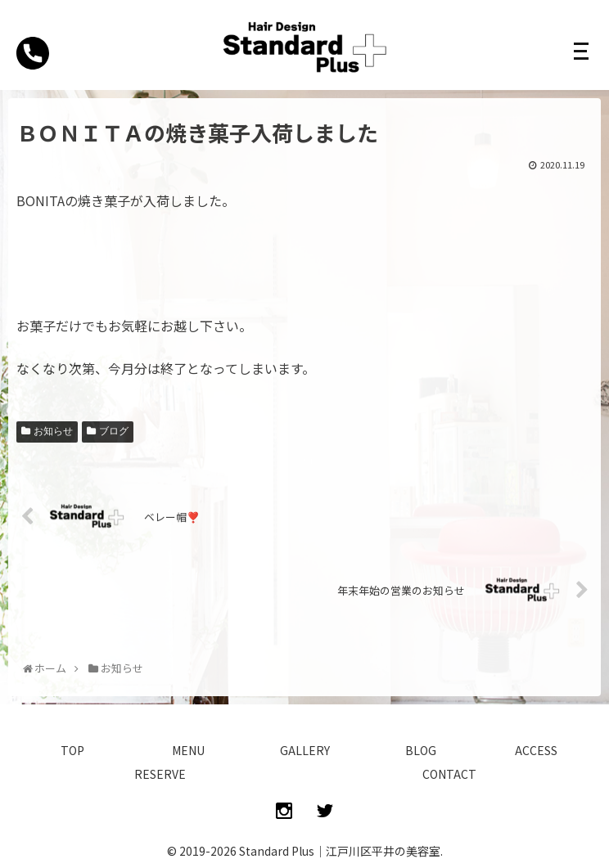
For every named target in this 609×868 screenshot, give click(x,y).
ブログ (114, 431)
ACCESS (536, 750)
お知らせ (53, 431)
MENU (188, 750)
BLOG (421, 750)
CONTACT (449, 774)
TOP (72, 750)
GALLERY (305, 750)
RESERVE (160, 774)
